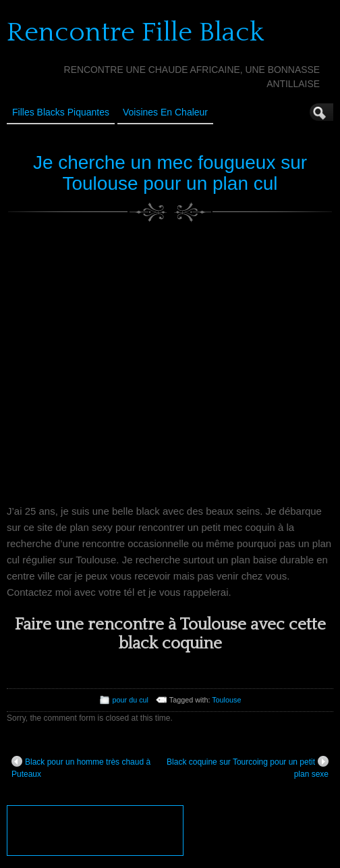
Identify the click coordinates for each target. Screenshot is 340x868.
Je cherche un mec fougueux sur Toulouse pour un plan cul (170, 173)
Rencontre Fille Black (135, 32)
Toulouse (226, 700)
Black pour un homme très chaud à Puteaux (81, 767)
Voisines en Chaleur (165, 112)
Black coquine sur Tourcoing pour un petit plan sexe (248, 767)
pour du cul (131, 700)
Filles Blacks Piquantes (61, 112)
